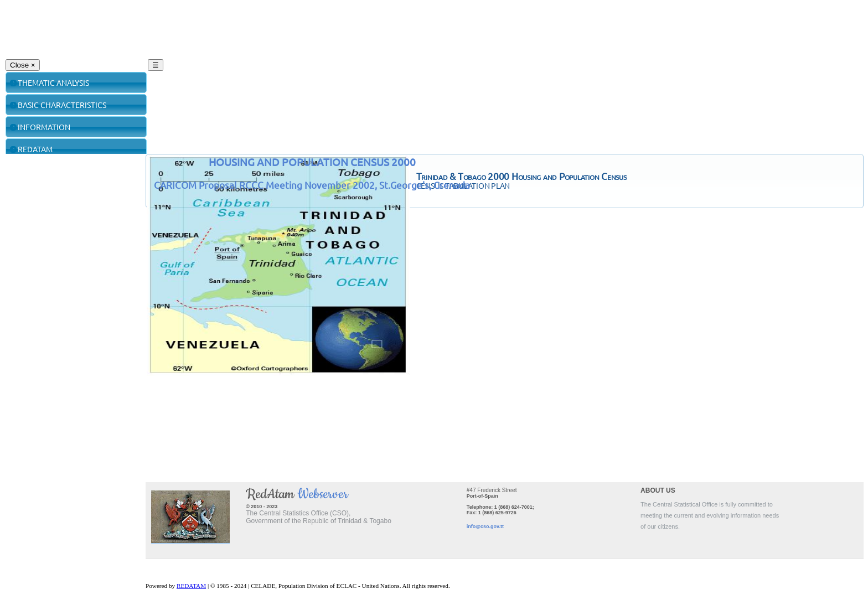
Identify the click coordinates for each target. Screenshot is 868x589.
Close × (23, 65)
